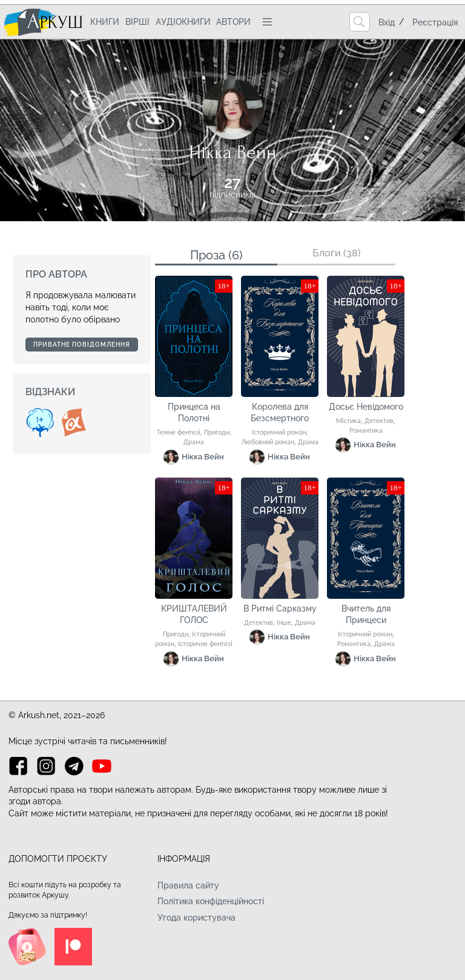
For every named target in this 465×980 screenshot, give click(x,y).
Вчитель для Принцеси (366, 615)
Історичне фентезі (205, 644)
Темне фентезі (179, 433)
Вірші (137, 22)
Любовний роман (268, 442)
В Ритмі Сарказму (280, 608)
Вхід (387, 22)
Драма (194, 442)
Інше (284, 623)
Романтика (366, 431)
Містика (348, 421)
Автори (233, 22)
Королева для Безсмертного (280, 413)
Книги (105, 22)
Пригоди (217, 433)
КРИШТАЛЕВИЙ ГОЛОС (194, 615)
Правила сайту (188, 885)
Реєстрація (435, 22)
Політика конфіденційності (211, 901)
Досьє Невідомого (366, 407)
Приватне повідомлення (82, 345)
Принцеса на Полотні (194, 413)
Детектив (379, 421)
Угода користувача (196, 918)
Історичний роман (279, 433)
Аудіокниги (183, 22)
